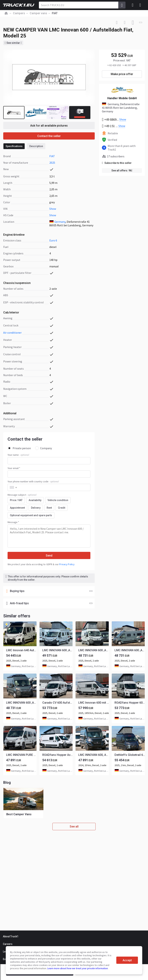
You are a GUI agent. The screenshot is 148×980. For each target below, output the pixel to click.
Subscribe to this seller (117, 163)
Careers (8, 944)
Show (53, 209)
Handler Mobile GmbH (122, 98)
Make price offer (122, 74)
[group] (23, 803)
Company (43, 448)
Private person (19, 448)
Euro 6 (53, 240)
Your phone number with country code (33, 481)
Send (49, 556)
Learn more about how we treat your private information (78, 968)
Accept (127, 960)
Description (36, 146)
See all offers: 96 (122, 171)
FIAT (52, 156)
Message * (13, 522)
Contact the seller (49, 136)
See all (74, 827)
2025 (52, 163)
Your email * (14, 468)
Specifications (14, 146)
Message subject (22, 495)
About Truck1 (11, 936)
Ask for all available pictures (49, 126)
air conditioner (12, 333)
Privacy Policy (67, 564)
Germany (60, 222)
